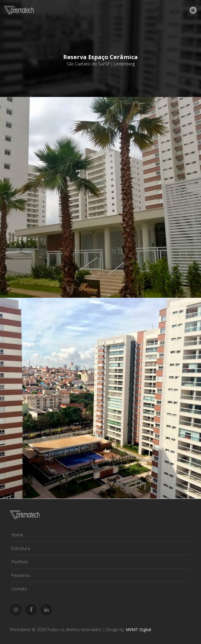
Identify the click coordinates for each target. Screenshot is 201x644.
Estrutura (21, 548)
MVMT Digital (138, 630)
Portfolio (20, 562)
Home (17, 535)
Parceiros (21, 575)
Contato (19, 589)
